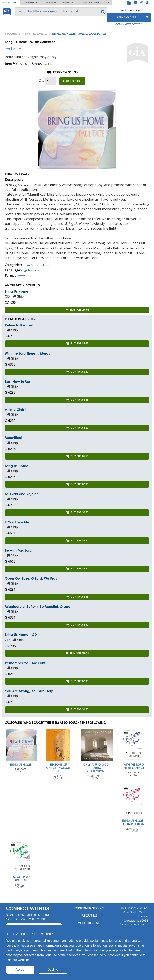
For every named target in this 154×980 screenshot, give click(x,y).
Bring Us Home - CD (21, 635)
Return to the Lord (19, 325)
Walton (51, 3)
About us (89, 916)
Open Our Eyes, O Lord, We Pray (31, 578)
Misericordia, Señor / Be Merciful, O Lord (38, 607)
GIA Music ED (31, 3)
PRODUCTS (13, 34)
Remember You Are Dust (25, 663)
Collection (45, 265)
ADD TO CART (72, 81)
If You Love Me (17, 522)
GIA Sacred (10, 3)
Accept (21, 969)
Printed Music (36, 34)
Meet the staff (89, 923)
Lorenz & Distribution (95, 3)
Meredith (68, 3)
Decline (53, 969)
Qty (42, 80)
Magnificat (14, 438)
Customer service (89, 908)
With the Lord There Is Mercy (28, 353)
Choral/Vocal (30, 265)
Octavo (21, 276)
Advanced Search (129, 24)
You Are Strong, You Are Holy (29, 691)
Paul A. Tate (15, 49)
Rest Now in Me (17, 381)
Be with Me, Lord (18, 550)
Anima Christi (16, 410)
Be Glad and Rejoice (22, 494)
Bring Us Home (17, 291)
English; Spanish (31, 270)
